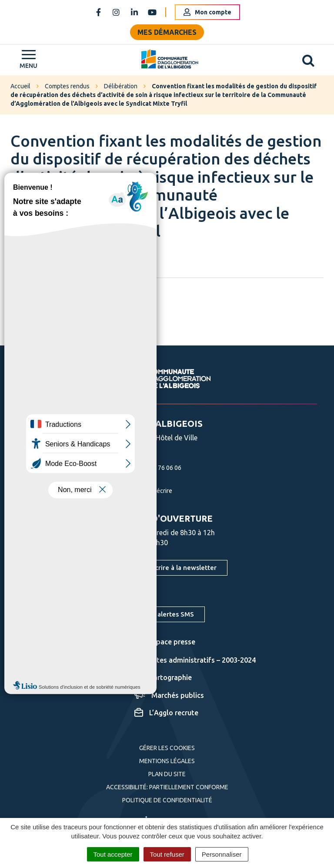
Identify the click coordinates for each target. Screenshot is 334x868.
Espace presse (165, 642)
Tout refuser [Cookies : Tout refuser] (167, 854)
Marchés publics (169, 695)
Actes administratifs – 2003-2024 (195, 660)
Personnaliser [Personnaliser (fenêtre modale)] (222, 854)
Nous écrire (147, 491)
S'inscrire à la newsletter (179, 568)
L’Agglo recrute (166, 713)
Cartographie (163, 677)
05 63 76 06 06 (151, 468)
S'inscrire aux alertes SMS (154, 614)
